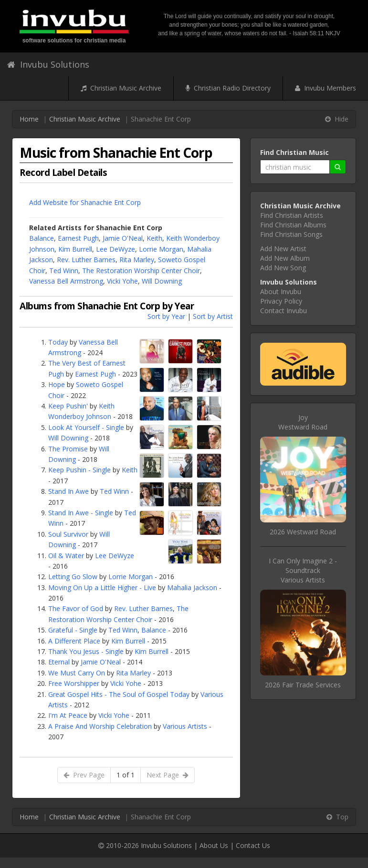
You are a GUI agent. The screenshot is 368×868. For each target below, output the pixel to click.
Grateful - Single (73, 630)
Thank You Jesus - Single (86, 651)
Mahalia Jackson (192, 587)
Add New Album (285, 258)
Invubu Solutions (48, 64)
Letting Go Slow (73, 577)
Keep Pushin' (68, 406)
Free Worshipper (74, 683)
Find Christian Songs (291, 234)
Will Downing (162, 281)
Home (29, 119)
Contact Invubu (284, 311)
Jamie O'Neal (123, 238)
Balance (42, 238)
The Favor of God (76, 608)
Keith (154, 238)
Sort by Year (166, 316)
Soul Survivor (68, 534)
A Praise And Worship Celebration (100, 726)
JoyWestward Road (303, 422)
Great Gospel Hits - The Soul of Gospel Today (119, 694)
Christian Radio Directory (228, 88)
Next (168, 775)
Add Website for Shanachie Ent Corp (85, 202)
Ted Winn (64, 271)
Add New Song (283, 268)
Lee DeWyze (116, 249)
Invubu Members (326, 88)
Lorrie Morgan (161, 249)
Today (58, 342)
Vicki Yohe (122, 281)
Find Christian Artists (292, 215)
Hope (57, 384)
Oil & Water (66, 556)
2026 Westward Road (303, 532)
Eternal (59, 662)
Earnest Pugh (78, 238)
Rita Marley (137, 260)
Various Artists (185, 726)
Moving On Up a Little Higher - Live (102, 587)
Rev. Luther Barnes (86, 260)
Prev (84, 775)
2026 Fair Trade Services (303, 685)
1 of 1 (126, 775)
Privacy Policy (281, 301)
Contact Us (253, 845)
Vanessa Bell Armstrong (66, 281)
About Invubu (281, 291)
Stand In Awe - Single (81, 513)
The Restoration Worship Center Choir (141, 271)
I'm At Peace (68, 715)
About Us (214, 845)
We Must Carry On (77, 673)
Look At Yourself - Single (86, 427)
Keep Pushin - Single (79, 470)
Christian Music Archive (121, 88)
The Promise (68, 449)
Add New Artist (283, 249)
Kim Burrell (75, 249)
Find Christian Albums (293, 225)
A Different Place (74, 641)
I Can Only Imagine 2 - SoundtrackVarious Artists (303, 570)
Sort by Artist (213, 316)
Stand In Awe (68, 491)
